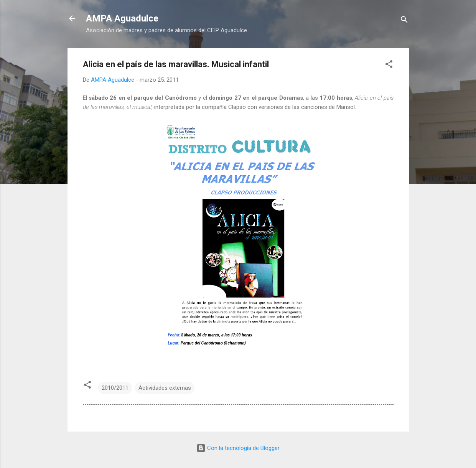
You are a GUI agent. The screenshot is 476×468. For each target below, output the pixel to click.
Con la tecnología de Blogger (238, 448)
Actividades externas (165, 388)
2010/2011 (115, 388)
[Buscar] (404, 21)
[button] (389, 65)
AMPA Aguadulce (122, 18)
